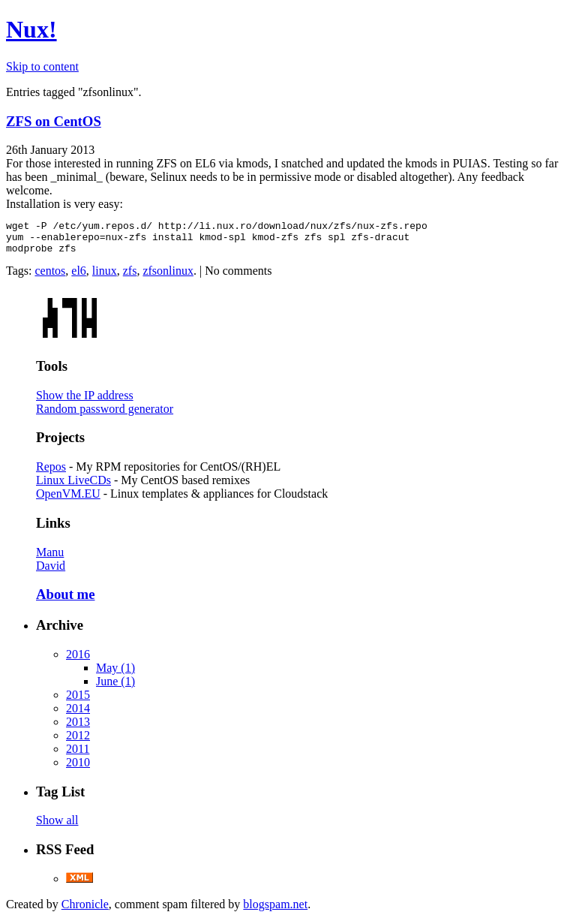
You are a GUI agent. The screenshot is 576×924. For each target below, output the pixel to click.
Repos (51, 473)
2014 (78, 715)
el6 (79, 277)
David (51, 572)
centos (50, 277)
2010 (78, 769)
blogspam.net (275, 911)
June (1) (115, 688)
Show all (57, 827)
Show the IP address (85, 402)
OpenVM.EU (68, 500)
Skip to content (42, 66)
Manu (50, 559)
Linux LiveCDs (73, 487)
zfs (130, 277)
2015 (78, 701)
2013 (78, 728)
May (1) (115, 674)
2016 (78, 661)
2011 (78, 755)
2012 (78, 742)
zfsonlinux (168, 277)
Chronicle (85, 911)
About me (65, 601)
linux (105, 277)
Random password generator (105, 415)
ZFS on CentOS (54, 121)
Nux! (31, 29)
